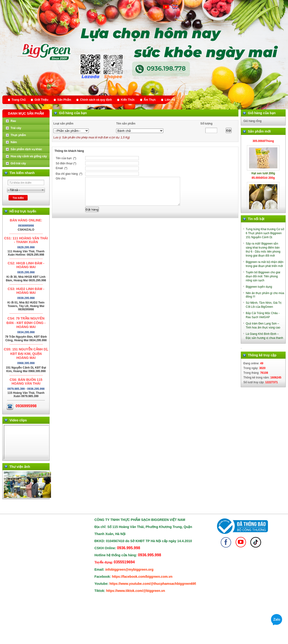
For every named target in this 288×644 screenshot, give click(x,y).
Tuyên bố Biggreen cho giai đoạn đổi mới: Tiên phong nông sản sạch (263, 276)
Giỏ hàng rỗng (252, 121)
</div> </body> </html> (26, 442)
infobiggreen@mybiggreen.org (129, 569)
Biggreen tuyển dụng (259, 287)
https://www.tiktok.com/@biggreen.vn (136, 591)
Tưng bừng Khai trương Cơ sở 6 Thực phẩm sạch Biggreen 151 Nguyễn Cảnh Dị (265, 233)
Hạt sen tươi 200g (263, 175)
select (43, 190)
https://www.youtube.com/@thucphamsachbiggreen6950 (154, 584)
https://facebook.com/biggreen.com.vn (142, 577)
